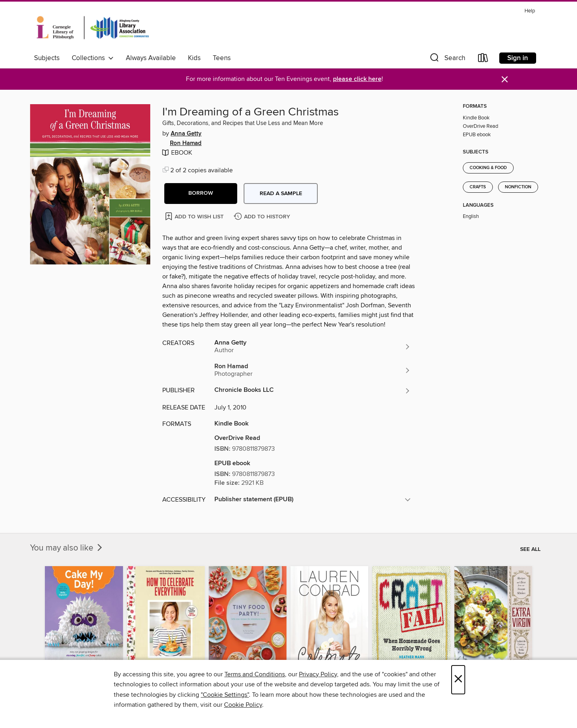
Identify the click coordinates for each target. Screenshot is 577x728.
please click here (357, 79)
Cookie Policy (243, 705)
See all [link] (530, 549)
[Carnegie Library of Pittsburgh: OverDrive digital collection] (93, 28)
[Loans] (483, 59)
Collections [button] (93, 58)
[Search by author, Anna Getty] (313, 347)
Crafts (478, 187)
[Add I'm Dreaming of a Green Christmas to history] (263, 217)
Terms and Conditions (255, 674)
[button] (447, 59)
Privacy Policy (318, 674)
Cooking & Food (488, 168)
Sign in (518, 58)
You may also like (67, 548)
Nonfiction (518, 187)
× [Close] (458, 680)
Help (530, 11)
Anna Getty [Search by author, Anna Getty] (186, 134)
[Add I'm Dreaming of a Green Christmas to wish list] (195, 216)
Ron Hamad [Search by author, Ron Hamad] (186, 143)
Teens (222, 58)
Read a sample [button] (281, 194)
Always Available (151, 58)
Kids (194, 58)
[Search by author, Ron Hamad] (313, 370)
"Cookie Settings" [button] (225, 695)
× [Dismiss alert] (505, 80)
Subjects (47, 58)
